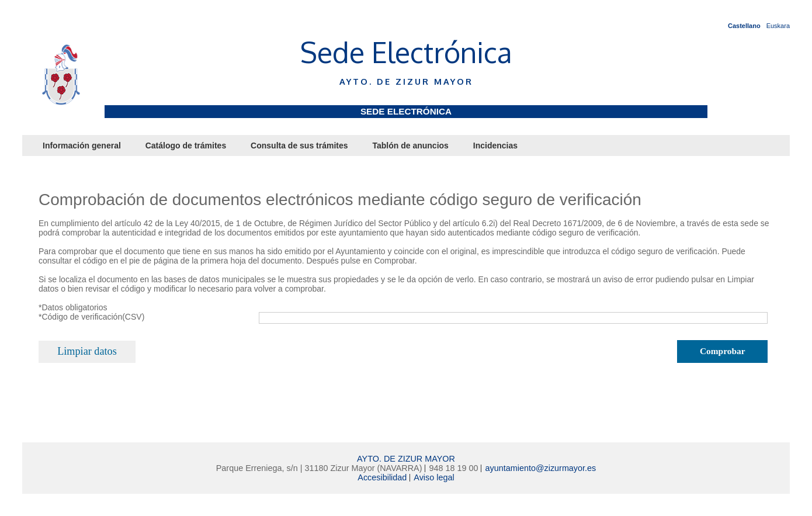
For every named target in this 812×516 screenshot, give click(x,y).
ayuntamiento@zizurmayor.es (540, 468)
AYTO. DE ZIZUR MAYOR (406, 459)
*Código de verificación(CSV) (91, 317)
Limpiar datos (87, 351)
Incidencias (495, 146)
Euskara (778, 26)
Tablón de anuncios (410, 146)
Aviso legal (434, 477)
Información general (82, 146)
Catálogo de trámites (186, 146)
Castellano (744, 26)
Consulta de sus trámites (299, 146)
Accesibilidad (382, 477)
